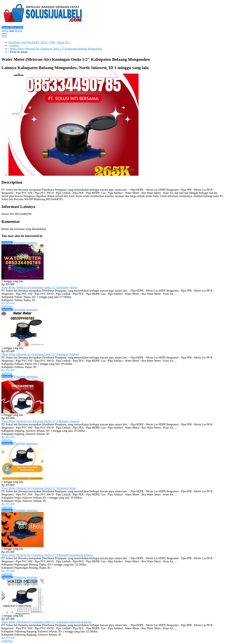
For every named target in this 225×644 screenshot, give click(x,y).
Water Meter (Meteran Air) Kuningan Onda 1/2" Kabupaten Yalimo (39, 287)
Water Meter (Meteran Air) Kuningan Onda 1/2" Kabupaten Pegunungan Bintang (47, 555)
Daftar (5, 31)
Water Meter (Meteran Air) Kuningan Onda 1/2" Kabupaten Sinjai (39, 488)
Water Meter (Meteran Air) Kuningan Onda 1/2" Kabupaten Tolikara (40, 354)
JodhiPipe (7, 306)
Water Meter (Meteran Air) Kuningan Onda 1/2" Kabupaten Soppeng (40, 421)
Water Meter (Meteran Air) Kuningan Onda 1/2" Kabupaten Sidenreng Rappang (46, 622)
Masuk (19, 31)
